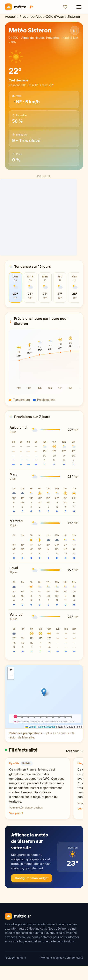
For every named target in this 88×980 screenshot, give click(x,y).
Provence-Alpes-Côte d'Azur (42, 17)
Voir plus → (16, 813)
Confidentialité (74, 958)
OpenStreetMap (47, 727)
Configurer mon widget (32, 878)
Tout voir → (74, 751)
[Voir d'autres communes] (75, 30)
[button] (44, 692)
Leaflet (31, 727)
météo (19, 7)
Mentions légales (52, 958)
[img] (44, 697)
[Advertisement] (44, 217)
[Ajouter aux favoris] (65, 7)
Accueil (11, 17)
